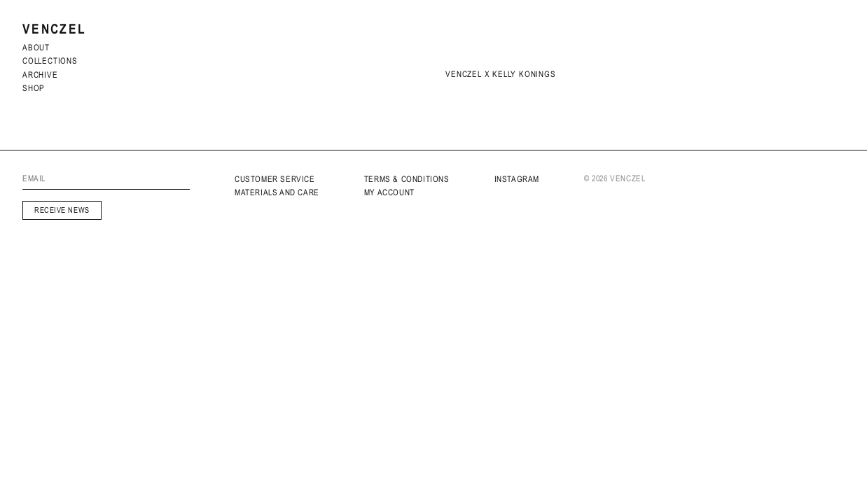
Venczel (54, 29)
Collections (50, 61)
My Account (389, 192)
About (36, 48)
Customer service (275, 179)
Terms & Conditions (407, 179)
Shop (34, 88)
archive (40, 75)
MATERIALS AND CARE (277, 192)
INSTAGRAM (517, 179)
